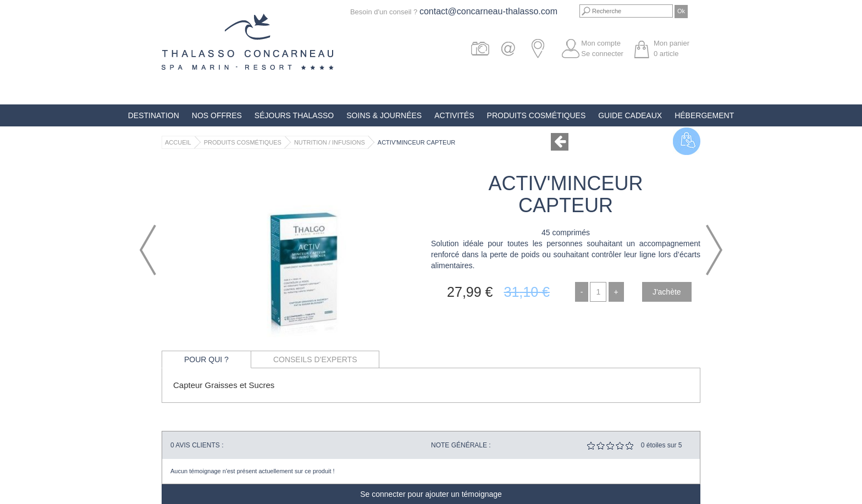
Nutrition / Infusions (330, 142)
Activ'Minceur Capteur (416, 142)
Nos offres (217, 115)
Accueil (178, 142)
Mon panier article (672, 48)
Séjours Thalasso (294, 115)
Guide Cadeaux (630, 115)
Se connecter (602, 54)
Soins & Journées (384, 115)
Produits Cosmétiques (537, 115)
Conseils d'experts (315, 359)
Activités (454, 115)
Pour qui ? (206, 359)
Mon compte (601, 43)
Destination (154, 115)
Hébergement (704, 115)
